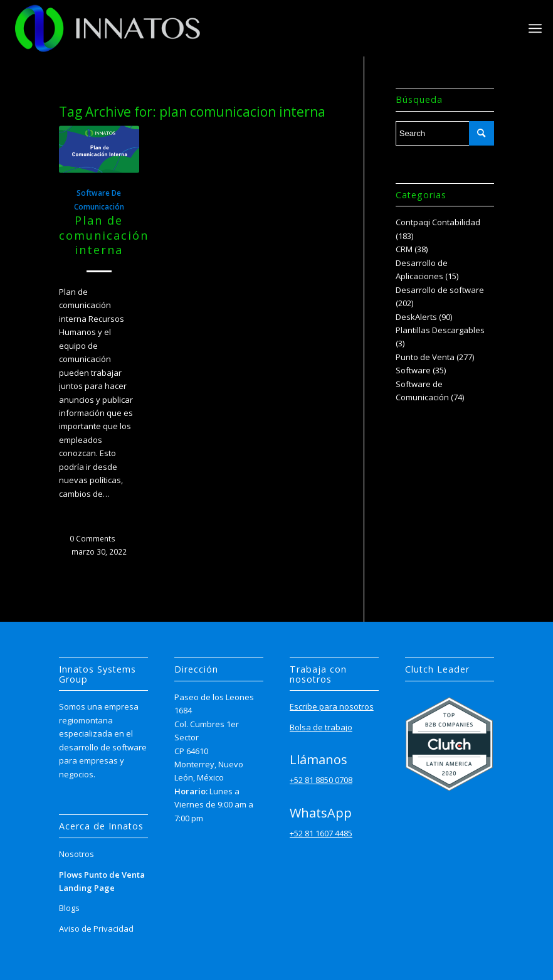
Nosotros (76, 854)
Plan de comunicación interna (104, 235)
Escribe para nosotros (332, 706)
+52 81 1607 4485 (321, 833)
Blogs (69, 908)
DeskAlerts (416, 317)
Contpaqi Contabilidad (438, 222)
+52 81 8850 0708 (321, 780)
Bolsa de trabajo (321, 727)
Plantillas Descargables (440, 330)
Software (413, 370)
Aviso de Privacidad (96, 929)
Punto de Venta (425, 357)
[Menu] (535, 28)
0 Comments (92, 538)
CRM (404, 249)
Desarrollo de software (440, 290)
